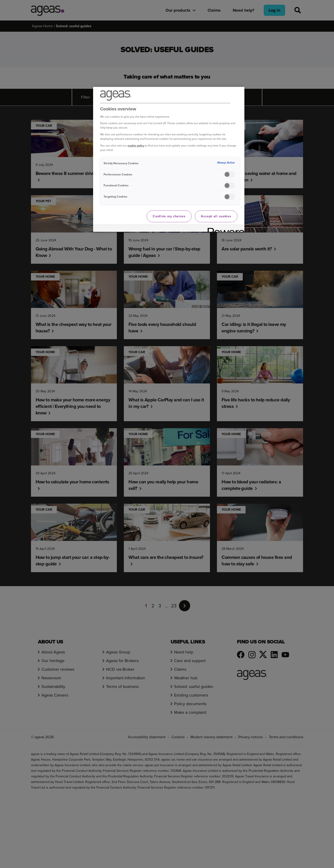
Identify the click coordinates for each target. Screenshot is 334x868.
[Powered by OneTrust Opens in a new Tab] (224, 229)
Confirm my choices (169, 216)
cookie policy (136, 145)
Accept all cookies (216, 216)
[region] (169, 159)
